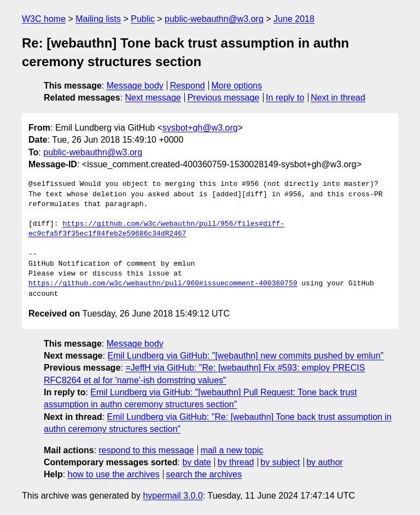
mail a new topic (232, 450)
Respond (188, 86)
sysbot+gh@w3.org (200, 128)
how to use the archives (114, 474)
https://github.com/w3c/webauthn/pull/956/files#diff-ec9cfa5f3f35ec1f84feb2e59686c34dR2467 (156, 229)
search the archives (204, 474)
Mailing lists (98, 19)
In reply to (285, 98)
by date (196, 462)
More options (237, 86)
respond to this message (146, 450)
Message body (135, 86)
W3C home (44, 19)
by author (325, 462)
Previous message (224, 98)
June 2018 (294, 19)
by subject (280, 462)
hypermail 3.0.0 (173, 496)
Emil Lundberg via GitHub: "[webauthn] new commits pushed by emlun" (246, 356)
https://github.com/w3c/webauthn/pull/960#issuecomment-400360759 (163, 284)
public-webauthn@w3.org (214, 19)
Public (143, 19)
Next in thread (338, 98)
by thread (236, 462)
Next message (153, 98)
